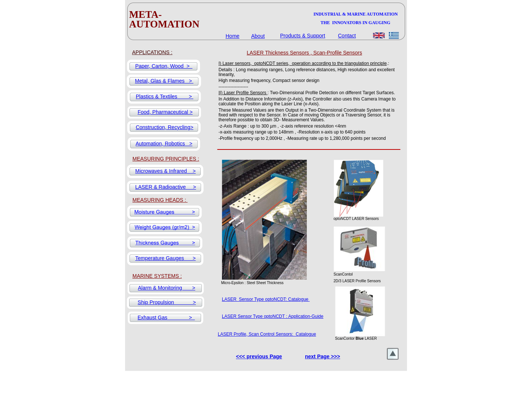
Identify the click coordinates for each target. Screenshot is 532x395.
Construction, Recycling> (165, 127)
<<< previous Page (259, 356)
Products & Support (303, 36)
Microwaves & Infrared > (165, 171)
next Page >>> (323, 356)
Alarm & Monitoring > (167, 288)
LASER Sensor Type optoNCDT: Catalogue (265, 299)
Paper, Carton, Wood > (164, 66)
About (258, 36)
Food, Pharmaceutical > (165, 112)
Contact (347, 36)
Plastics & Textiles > (165, 96)
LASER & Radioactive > (166, 187)
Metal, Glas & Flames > (164, 81)
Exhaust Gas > (166, 317)
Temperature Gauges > (165, 258)
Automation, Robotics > (164, 144)
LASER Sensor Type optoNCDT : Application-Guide (273, 316)
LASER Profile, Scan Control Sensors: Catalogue (267, 334)
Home (232, 36)
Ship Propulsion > (167, 302)
